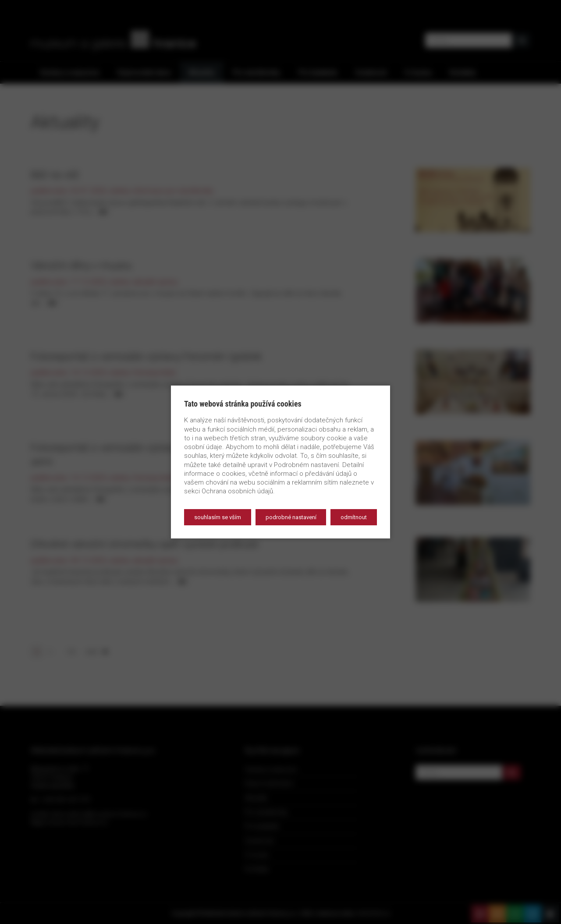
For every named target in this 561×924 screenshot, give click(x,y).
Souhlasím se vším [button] (218, 517)
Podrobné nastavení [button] (291, 517)
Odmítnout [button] (354, 517)
